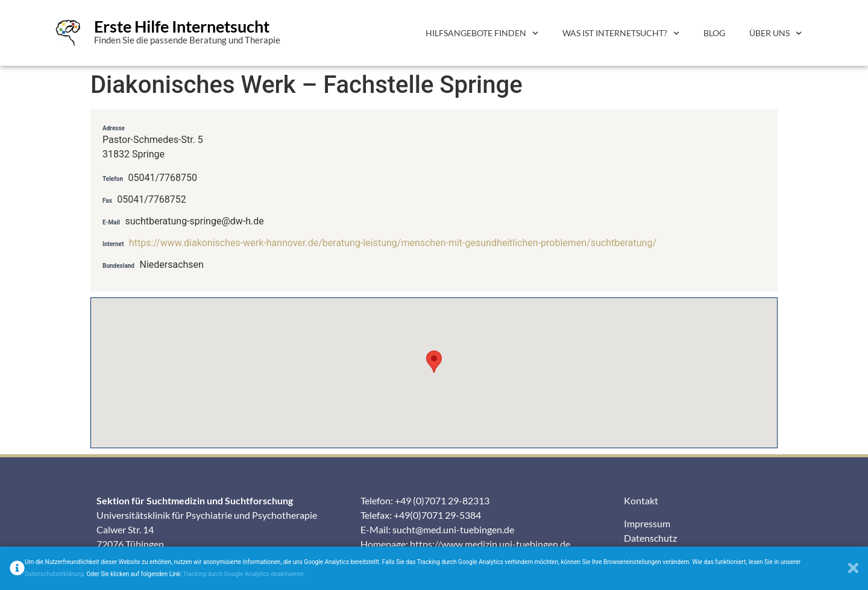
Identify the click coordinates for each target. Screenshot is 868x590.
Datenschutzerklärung (54, 574)
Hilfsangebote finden (482, 33)
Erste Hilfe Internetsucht (182, 26)
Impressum (647, 523)
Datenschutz (650, 538)
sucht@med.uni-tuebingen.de (453, 529)
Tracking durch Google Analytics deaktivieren (243, 574)
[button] (434, 362)
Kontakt (641, 500)
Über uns (775, 33)
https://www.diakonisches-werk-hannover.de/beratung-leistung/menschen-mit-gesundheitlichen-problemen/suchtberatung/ (393, 243)
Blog (714, 33)
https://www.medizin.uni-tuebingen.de (490, 544)
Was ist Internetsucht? (621, 33)
